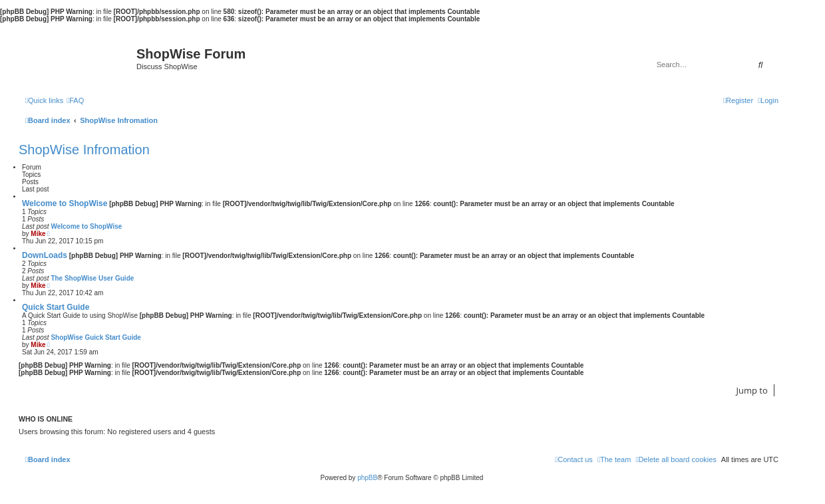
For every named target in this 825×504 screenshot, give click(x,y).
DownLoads (45, 255)
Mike (38, 234)
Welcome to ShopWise (65, 203)
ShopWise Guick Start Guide (96, 337)
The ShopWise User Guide (92, 278)
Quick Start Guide (56, 307)
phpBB (367, 478)
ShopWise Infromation (84, 150)
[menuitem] (75, 100)
